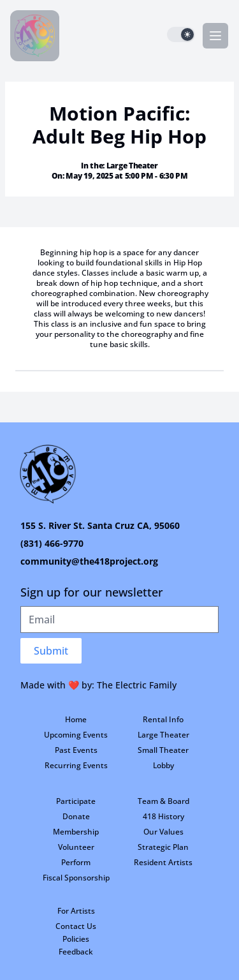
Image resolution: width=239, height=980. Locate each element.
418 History (163, 816)
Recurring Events (76, 765)
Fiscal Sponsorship (76, 878)
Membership (76, 832)
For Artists (76, 911)
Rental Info (163, 719)
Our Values (163, 832)
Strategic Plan (163, 847)
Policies (76, 939)
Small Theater (163, 750)
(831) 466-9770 (52, 543)
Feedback (76, 952)
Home (76, 719)
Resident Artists (163, 862)
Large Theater (163, 735)
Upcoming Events (76, 735)
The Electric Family (137, 685)
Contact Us (76, 926)
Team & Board (163, 801)
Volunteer (76, 847)
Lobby (163, 765)
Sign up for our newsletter (92, 592)
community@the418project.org (89, 561)
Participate (76, 801)
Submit (51, 651)
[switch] (181, 34)
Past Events (76, 750)
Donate (76, 816)
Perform (76, 862)
